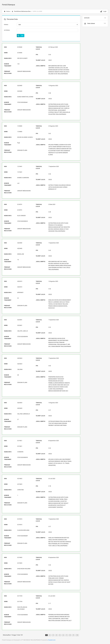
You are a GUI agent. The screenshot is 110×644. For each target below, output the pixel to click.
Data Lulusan (95, 23)
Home (7, 11)
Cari (20, 36)
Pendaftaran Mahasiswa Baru (21, 11)
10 (77, 635)
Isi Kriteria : (7, 30)
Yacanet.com (52, 640)
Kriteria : (6, 25)
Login (103, 11)
